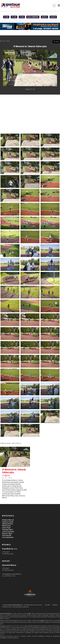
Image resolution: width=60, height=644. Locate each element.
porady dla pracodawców (21, 607)
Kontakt (48, 605)
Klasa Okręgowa (33, 17)
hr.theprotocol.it (7, 607)
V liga (22, 17)
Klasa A (44, 17)
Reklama (55, 605)
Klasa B (53, 17)
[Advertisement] (30, 112)
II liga (6, 17)
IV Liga (14, 17)
